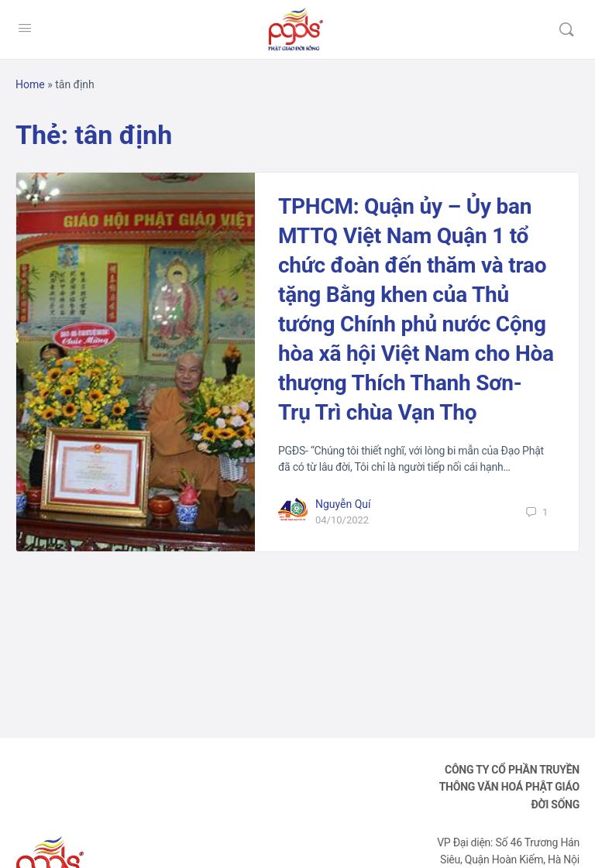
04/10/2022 (342, 520)
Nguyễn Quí (343, 504)
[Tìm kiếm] (566, 29)
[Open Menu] (25, 28)
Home (30, 84)
